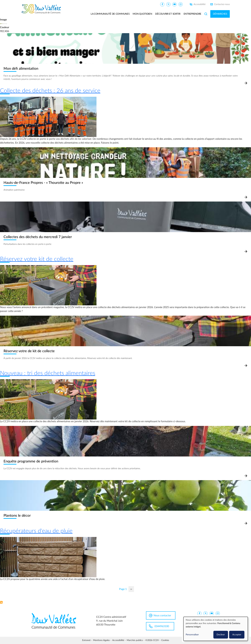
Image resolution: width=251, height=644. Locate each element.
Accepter (237, 635)
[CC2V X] (168, 4)
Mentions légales (101, 640)
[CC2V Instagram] (181, 4)
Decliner (221, 635)
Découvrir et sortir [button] (168, 14)
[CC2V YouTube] (174, 4)
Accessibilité (200, 4)
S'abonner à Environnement (1, 602)
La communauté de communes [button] (110, 14)
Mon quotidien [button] (142, 14)
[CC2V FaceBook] (162, 4)
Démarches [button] (220, 14)
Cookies (165, 640)
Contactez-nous (222, 4)
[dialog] (216, 629)
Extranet (86, 640)
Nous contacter (162, 616)
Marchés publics (135, 640)
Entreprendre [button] (192, 14)
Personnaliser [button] (192, 635)
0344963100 (162, 626)
